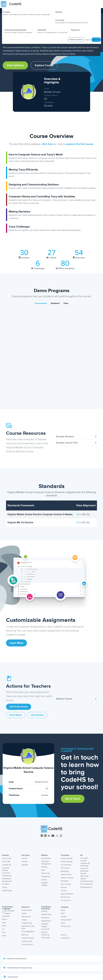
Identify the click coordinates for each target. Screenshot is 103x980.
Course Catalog (67, 858)
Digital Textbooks (67, 894)
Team (63, 913)
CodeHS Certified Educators (15, 959)
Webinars (25, 935)
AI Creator (6, 884)
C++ (3, 929)
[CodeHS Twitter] (57, 836)
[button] (28, 13)
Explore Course (44, 65)
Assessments (46, 921)
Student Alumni (27, 944)
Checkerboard (41, 303)
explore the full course (80, 144)
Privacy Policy (66, 926)
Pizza (66, 303)
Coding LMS (7, 858)
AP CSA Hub (65, 897)
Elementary (65, 871)
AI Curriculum (66, 900)
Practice (64, 887)
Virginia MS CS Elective (20, 522)
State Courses (66, 875)
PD (81, 855)
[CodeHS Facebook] (42, 836)
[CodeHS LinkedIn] (49, 836)
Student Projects (28, 938)
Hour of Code (66, 884)
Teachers (25, 865)
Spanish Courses (67, 878)
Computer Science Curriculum (6, 870)
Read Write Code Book (28, 927)
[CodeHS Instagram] (45, 836)
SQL (4, 932)
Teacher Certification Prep (87, 880)
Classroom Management (46, 863)
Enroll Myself (16, 715)
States (24, 913)
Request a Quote (76, 40)
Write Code (45, 873)
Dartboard (55, 303)
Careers (64, 917)
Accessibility (65, 938)
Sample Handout (77, 436)
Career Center (27, 941)
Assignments (46, 858)
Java (4, 923)
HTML (4, 926)
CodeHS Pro (7, 865)
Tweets (24, 920)
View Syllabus (15, 65)
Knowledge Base (28, 932)
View (79, 514)
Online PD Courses (84, 860)
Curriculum (65, 855)
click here (48, 144)
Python (5, 919)
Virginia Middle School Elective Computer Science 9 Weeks (40, 514)
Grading (44, 867)
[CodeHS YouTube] (53, 836)
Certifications (7, 876)
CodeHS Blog (27, 923)
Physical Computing (45, 934)
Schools (25, 862)
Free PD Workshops (84, 875)
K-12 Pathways (66, 865)
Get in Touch (73, 799)
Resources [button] (76, 30)
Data (43, 870)
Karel (4, 936)
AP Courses (65, 868)
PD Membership (86, 887)
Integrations (46, 877)
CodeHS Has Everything (46, 908)
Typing (4, 887)
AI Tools (44, 880)
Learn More (16, 643)
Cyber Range (7, 891)
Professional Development (7, 880)
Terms (63, 923)
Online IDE (6, 862)
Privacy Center (66, 920)
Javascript (6, 916)
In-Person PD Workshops (85, 865)
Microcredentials (86, 884)
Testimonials (26, 917)
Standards (65, 881)
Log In (88, 40)
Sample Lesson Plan (77, 443)
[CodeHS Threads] (61, 836)
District (24, 858)
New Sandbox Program (8, 912)
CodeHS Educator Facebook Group (18, 968)
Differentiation (46, 914)
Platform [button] (60, 12)
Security (64, 935)
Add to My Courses (19, 707)
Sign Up (96, 40)
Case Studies (27, 910)
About (63, 910)
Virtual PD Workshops (84, 870)
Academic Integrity (45, 884)
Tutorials (64, 891)
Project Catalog (66, 862)
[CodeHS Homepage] (12, 4)
